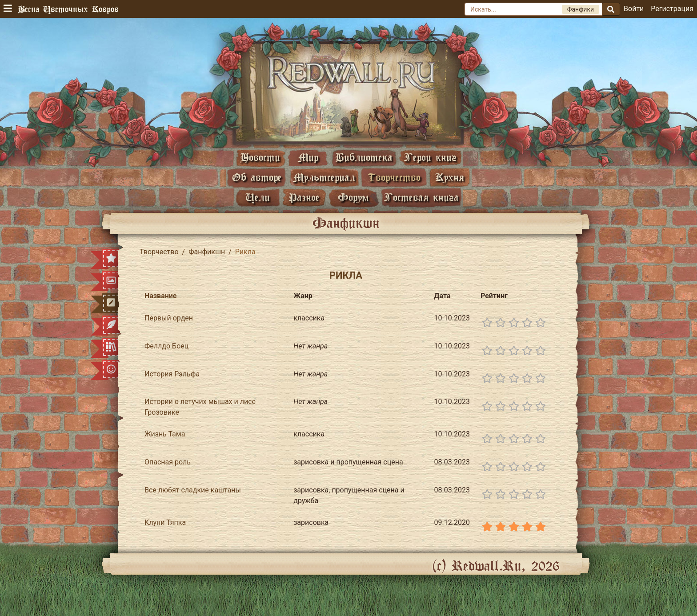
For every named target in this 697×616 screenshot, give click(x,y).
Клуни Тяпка (165, 522)
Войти (634, 9)
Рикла (346, 275)
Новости (260, 157)
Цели (258, 197)
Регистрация (672, 9)
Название (160, 296)
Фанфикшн (207, 252)
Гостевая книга (421, 197)
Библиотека (364, 157)
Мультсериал (324, 177)
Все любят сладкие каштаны (193, 490)
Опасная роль (168, 462)
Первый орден (169, 318)
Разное (304, 197)
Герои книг (430, 157)
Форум (353, 197)
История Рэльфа (172, 374)
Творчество (394, 177)
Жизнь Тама (165, 434)
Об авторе (257, 177)
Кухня (450, 177)
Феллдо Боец (166, 346)
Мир (308, 157)
